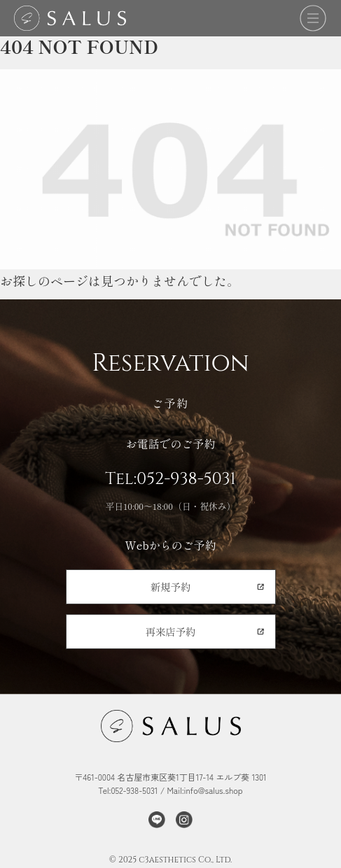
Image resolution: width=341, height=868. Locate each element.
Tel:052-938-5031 (170, 479)
